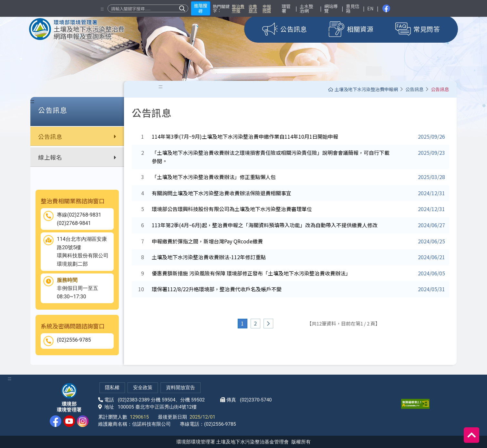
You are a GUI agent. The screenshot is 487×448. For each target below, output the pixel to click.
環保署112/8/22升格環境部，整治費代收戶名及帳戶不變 (217, 289)
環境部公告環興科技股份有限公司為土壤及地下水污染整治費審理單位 (232, 209)
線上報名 (77, 157)
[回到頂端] (471, 435)
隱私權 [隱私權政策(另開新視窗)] (112, 388)
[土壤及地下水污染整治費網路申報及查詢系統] (77, 29)
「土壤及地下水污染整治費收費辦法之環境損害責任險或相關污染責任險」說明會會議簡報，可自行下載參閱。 (271, 157)
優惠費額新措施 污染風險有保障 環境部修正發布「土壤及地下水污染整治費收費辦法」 (251, 273)
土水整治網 (306, 8)
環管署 (286, 8)
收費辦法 (253, 8)
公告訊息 (77, 136)
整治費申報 (238, 8)
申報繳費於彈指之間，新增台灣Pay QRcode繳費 (207, 241)
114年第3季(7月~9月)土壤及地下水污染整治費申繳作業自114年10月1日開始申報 (245, 136)
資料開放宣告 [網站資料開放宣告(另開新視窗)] (181, 388)
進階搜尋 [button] (201, 8)
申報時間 (267, 8)
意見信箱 (353, 8)
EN (370, 8)
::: (102, 8)
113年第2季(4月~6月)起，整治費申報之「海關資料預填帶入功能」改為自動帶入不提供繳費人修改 (265, 225)
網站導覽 (331, 8)
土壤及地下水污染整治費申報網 (363, 89)
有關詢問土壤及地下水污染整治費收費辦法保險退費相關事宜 (222, 193)
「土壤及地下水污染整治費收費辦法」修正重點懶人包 (214, 177)
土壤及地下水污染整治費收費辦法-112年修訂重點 (209, 257)
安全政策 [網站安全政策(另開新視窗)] (143, 388)
